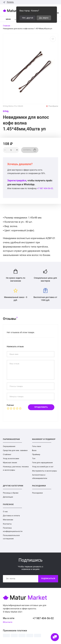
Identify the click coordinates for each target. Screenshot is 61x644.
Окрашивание (9, 446)
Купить (30, 150)
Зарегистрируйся (17, 181)
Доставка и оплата (11, 516)
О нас (5, 512)
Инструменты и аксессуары (45, 471)
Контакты (7, 524)
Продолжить (41, 407)
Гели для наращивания (43, 463)
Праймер (36, 454)
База (34, 450)
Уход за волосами (11, 458)
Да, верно (44, 18)
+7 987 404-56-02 (45, 188)
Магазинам (8, 520)
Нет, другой (28, 18)
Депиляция (8, 497)
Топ (34, 458)
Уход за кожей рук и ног (43, 467)
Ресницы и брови (11, 493)
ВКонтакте (8, 622)
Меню (7, 19)
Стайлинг (7, 454)
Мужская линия (10, 463)
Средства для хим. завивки (15, 450)
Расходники (37, 493)
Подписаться (48, 579)
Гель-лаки (37, 446)
